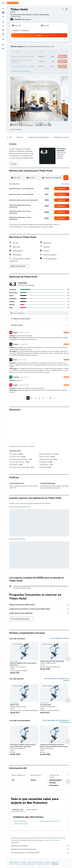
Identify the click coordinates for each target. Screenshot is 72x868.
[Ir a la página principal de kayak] (13, 3)
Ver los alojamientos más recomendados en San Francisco (56, 721)
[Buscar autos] (3, 17)
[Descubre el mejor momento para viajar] (3, 30)
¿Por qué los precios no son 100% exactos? (40, 853)
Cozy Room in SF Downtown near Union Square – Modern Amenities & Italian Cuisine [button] (54, 746)
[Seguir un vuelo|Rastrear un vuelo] (3, 26)
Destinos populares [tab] (32, 810)
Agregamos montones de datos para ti (40, 849)
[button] (3, 3)
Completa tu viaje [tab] (18, 810)
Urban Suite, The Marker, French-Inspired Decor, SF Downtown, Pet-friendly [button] (23, 746)
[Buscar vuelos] (3, 9)
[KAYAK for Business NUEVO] (3, 34)
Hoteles (24, 862)
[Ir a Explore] (3, 22)
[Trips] (3, 39)
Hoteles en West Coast (28, 864)
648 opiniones (26, 19)
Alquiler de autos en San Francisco (50, 821)
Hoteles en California (15, 864)
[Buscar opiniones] (41, 313)
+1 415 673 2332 (16, 17)
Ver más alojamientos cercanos (60, 638)
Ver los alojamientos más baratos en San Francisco (57, 679)
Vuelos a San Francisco (20, 821)
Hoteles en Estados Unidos (52, 862)
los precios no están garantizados (51, 840)
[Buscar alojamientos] (3, 13)
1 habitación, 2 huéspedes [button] (20, 30)
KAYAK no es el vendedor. (40, 846)
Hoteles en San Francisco (21, 824)
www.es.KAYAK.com (14, 862)
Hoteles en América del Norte (35, 862)
